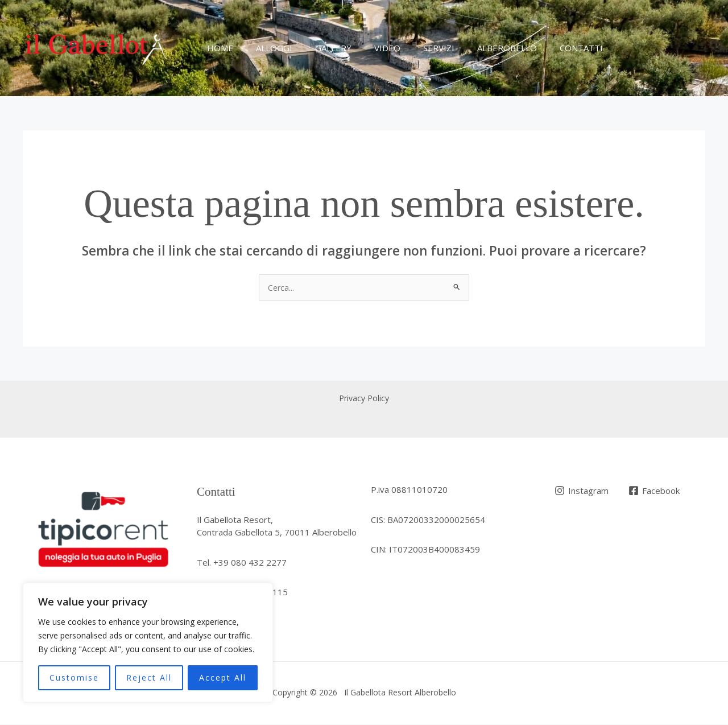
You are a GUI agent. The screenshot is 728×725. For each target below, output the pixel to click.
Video (367, 48)
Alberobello (476, 48)
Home (217, 48)
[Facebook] (655, 492)
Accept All (223, 677)
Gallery (319, 48)
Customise (74, 677)
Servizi (413, 48)
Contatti (544, 48)
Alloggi (266, 48)
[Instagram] (582, 492)
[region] (148, 642)
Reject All (149, 677)
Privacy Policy (364, 399)
